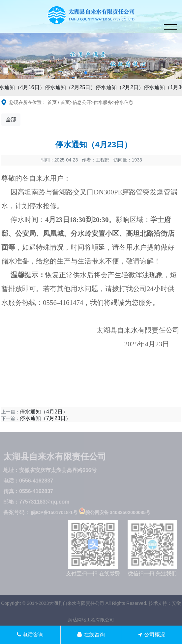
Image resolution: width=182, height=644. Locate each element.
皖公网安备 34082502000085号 (115, 512)
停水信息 (124, 102)
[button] (86, 73)
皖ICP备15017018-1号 (54, 512)
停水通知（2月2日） (121, 87)
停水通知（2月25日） (71, 87)
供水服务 (103, 102)
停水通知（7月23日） (45, 418)
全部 (11, 120)
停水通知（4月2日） (44, 412)
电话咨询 (30, 635)
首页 (52, 102)
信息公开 (82, 102)
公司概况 (152, 635)
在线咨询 (91, 635)
